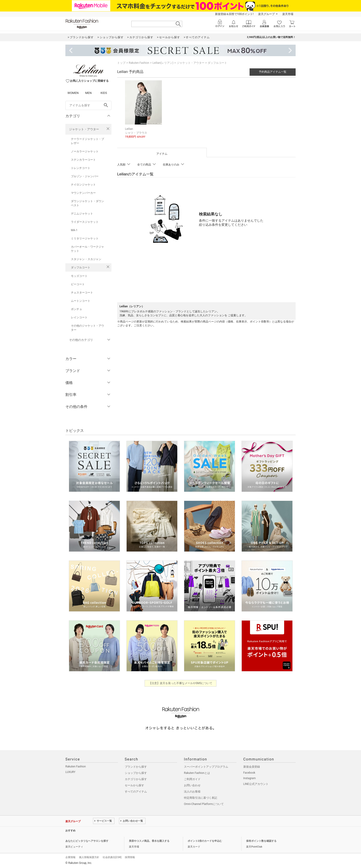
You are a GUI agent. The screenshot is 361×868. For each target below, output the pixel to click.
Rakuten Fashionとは (197, 773)
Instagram (250, 778)
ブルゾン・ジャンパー (85, 176)
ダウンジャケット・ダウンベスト (87, 203)
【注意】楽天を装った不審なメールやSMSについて (181, 683)
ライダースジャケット (85, 222)
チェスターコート (82, 293)
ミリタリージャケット (85, 238)
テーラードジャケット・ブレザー (87, 141)
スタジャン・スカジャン (86, 259)
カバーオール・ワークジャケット (87, 249)
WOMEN (73, 93)
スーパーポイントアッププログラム (206, 767)
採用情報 (130, 857)
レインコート (79, 317)
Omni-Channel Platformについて (204, 804)
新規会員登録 (252, 767)
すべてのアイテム (136, 792)
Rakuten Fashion (139, 63)
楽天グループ (266, 14)
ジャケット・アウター (84, 129)
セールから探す (134, 785)
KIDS (104, 93)
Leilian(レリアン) (163, 63)
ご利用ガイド (192, 779)
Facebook (249, 773)
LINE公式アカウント (256, 784)
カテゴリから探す (136, 779)
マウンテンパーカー (83, 193)
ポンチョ (76, 309)
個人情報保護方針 (89, 857)
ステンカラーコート (83, 160)
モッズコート (79, 276)
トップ (121, 63)
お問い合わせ (192, 785)
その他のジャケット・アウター (87, 328)
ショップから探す (136, 773)
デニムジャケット (82, 214)
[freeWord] (88, 105)
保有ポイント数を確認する (261, 841)
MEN (88, 93)
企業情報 (70, 857)
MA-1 (74, 230)
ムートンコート (81, 301)
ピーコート (78, 284)
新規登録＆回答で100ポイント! (234, 14)
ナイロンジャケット (83, 185)
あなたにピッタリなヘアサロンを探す (87, 841)
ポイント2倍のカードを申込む (205, 841)
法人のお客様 (192, 792)
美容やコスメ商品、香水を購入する (149, 841)
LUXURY (70, 772)
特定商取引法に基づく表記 (201, 798)
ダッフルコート (81, 267)
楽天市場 (288, 14)
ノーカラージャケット (85, 151)
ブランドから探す (136, 767)
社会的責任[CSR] (112, 857)
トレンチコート (81, 168)
